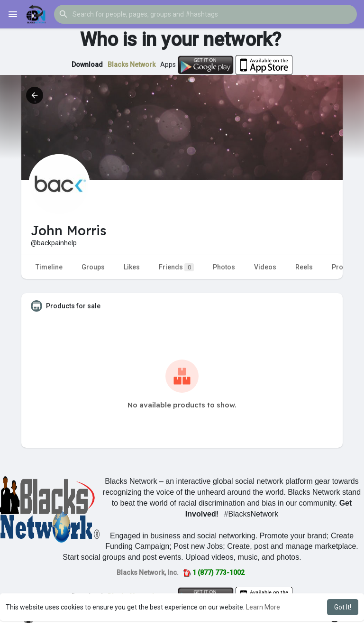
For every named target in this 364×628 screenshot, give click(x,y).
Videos (265, 267)
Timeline (49, 267)
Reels (304, 267)
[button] (205, 14)
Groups (93, 267)
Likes (132, 267)
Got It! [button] (343, 607)
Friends (176, 267)
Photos (224, 267)
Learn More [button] (263, 607)
